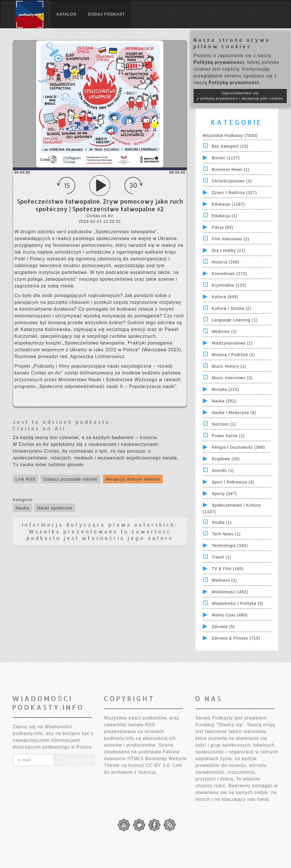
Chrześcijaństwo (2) (232, 181)
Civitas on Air (39, 428)
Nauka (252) (224, 401)
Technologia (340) (230, 546)
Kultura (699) (225, 297)
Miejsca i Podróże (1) (233, 355)
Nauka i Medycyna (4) (234, 413)
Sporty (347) (224, 494)
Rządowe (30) (226, 459)
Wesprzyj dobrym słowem (133, 479)
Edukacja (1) (224, 216)
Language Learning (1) (235, 320)
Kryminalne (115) (229, 285)
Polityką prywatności (219, 62)
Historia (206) (225, 262)
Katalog (67, 14)
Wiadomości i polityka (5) (237, 603)
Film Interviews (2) (230, 239)
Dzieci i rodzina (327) (234, 193)
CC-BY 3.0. (158, 765)
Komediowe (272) (229, 274)
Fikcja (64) (222, 227)
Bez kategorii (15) (230, 146)
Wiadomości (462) (230, 592)
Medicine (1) (224, 332)
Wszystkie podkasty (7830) (230, 136)
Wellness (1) (224, 580)
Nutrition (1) (224, 424)
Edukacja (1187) (228, 204)
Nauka (22, 508)
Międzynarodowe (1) (232, 343)
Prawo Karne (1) (228, 436)
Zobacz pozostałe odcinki (70, 479)
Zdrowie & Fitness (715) (236, 638)
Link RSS (26, 479)
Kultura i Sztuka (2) (231, 308)
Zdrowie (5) (223, 627)
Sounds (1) (223, 470)
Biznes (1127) (226, 158)
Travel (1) (221, 557)
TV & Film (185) (228, 569)
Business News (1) (231, 169)
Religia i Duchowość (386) (238, 447)
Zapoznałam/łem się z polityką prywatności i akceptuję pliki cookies (240, 96)
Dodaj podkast (106, 14)
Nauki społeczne (55, 508)
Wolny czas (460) (230, 615)
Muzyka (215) (225, 389)
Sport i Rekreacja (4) (233, 482)
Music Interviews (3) (232, 378)
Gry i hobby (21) (228, 250)
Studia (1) (222, 522)
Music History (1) (229, 366)
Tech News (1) (226, 534)
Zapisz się (74, 760)
